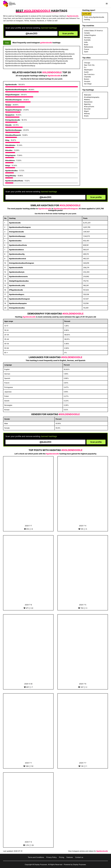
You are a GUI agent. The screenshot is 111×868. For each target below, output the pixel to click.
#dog (7, 140)
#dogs (8, 166)
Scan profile (68, 33)
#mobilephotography (92, 97)
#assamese (88, 102)
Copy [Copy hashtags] (7, 43)
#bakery (87, 99)
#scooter (87, 109)
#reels (86, 116)
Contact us (79, 857)
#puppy (8, 105)
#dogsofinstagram (12, 95)
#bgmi (86, 111)
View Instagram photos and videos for (88, 851)
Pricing (62, 857)
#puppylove (10, 115)
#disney (87, 114)
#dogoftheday (11, 176)
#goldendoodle (11, 85)
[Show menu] (107, 4)
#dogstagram (10, 155)
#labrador (88, 95)
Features (70, 857)
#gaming (87, 104)
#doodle (8, 125)
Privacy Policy (52, 857)
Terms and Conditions (36, 857)
